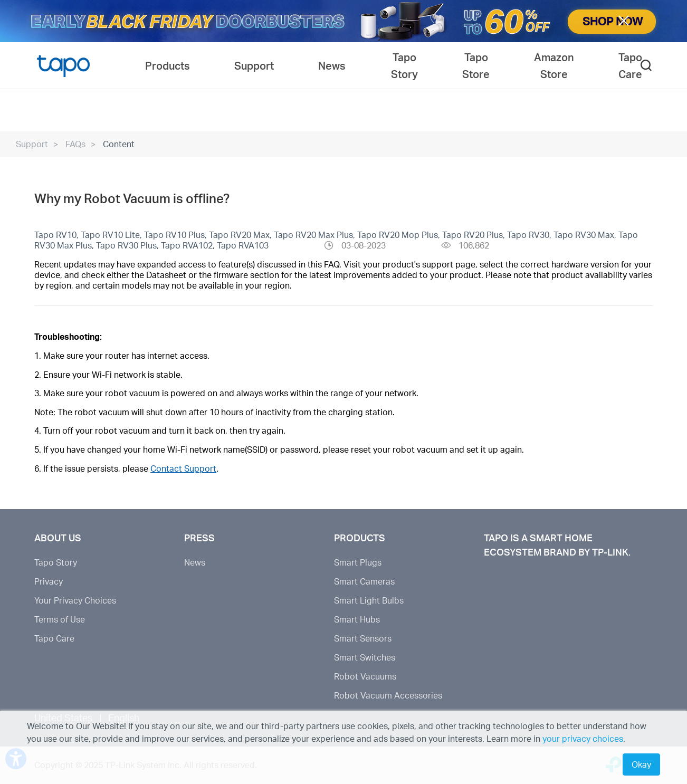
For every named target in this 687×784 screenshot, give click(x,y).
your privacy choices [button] (583, 738)
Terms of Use (60, 619)
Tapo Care (54, 638)
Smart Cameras (364, 581)
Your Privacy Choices (75, 600)
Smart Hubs (357, 619)
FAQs (75, 144)
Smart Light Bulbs (369, 600)
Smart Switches (365, 657)
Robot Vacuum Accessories (388, 695)
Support (32, 144)
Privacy (49, 581)
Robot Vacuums (365, 676)
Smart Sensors (363, 638)
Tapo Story (56, 562)
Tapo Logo (63, 65)
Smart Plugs (358, 562)
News (195, 562)
